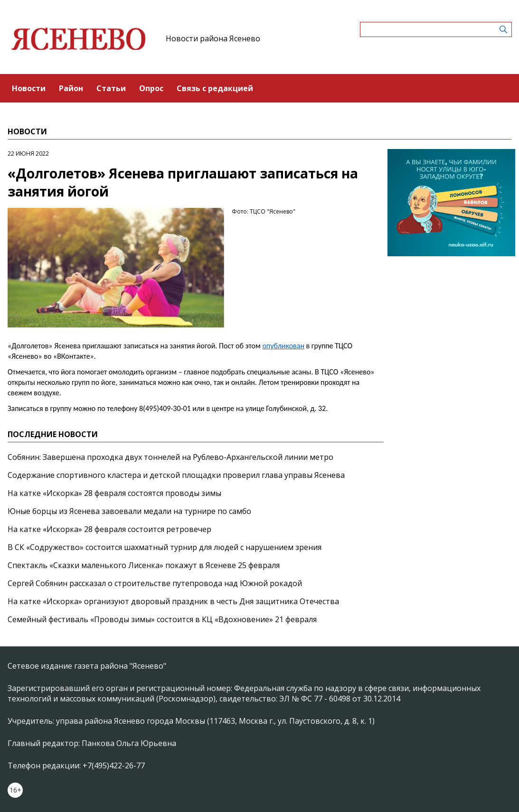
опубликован (283, 346)
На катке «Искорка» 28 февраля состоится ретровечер (109, 529)
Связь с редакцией (215, 88)
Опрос (151, 88)
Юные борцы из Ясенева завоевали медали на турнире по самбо (129, 511)
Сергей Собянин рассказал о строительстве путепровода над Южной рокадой (155, 583)
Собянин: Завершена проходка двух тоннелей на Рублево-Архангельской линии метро (170, 457)
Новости (29, 88)
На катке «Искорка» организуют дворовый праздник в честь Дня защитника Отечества (173, 601)
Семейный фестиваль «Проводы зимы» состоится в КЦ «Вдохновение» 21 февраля (162, 619)
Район (71, 88)
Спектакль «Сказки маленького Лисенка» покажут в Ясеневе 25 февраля (144, 565)
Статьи (111, 88)
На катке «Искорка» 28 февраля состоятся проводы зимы (114, 493)
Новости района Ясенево (213, 38)
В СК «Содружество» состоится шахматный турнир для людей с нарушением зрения (165, 547)
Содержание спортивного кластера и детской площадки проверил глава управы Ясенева (176, 475)
